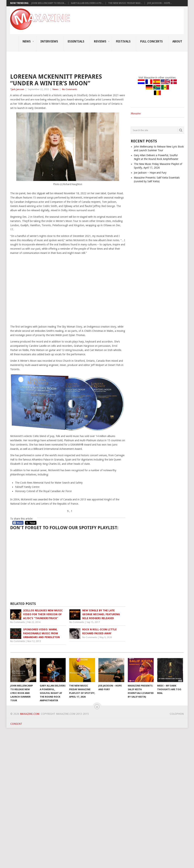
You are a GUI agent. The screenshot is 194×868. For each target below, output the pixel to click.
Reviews (100, 41)
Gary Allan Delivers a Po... (87, 3)
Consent (16, 724)
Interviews (49, 41)
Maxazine (136, 113)
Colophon (177, 714)
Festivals (123, 41)
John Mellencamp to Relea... (49, 3)
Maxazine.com (30, 714)
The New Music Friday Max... (125, 3)
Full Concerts (151, 41)
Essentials (76, 41)
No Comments (70, 89)
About (177, 41)
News (27, 41)
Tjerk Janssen (17, 89)
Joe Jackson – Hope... (160, 3)
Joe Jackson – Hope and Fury (150, 173)
